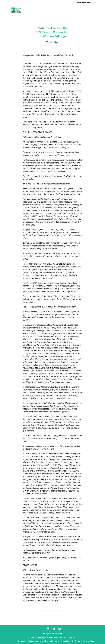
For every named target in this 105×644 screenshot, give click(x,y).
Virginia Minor (52, 42)
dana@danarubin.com (52, 634)
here (92, 641)
